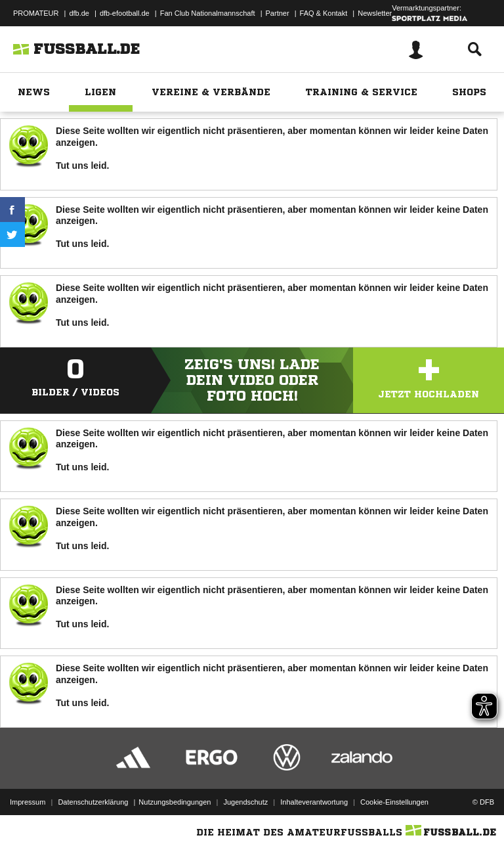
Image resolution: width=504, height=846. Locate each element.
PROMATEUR (36, 13)
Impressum (28, 802)
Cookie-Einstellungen (394, 802)
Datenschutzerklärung (93, 802)
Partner (278, 13)
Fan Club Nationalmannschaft (208, 13)
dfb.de (79, 13)
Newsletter (375, 13)
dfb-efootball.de (125, 13)
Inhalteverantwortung (314, 802)
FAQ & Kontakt (324, 13)
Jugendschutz (245, 802)
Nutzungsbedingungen (175, 802)
